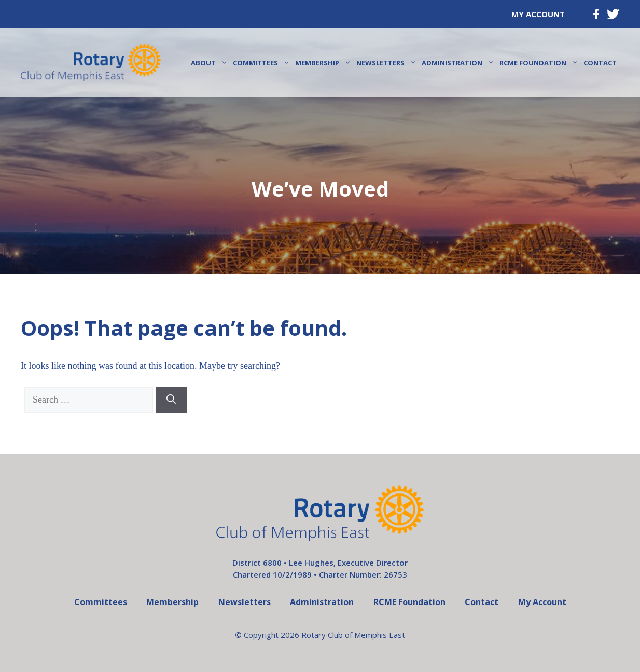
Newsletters (388, 63)
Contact (600, 63)
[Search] (171, 400)
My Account (538, 14)
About (211, 63)
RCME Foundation (540, 63)
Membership (324, 63)
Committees (263, 63)
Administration (459, 63)
